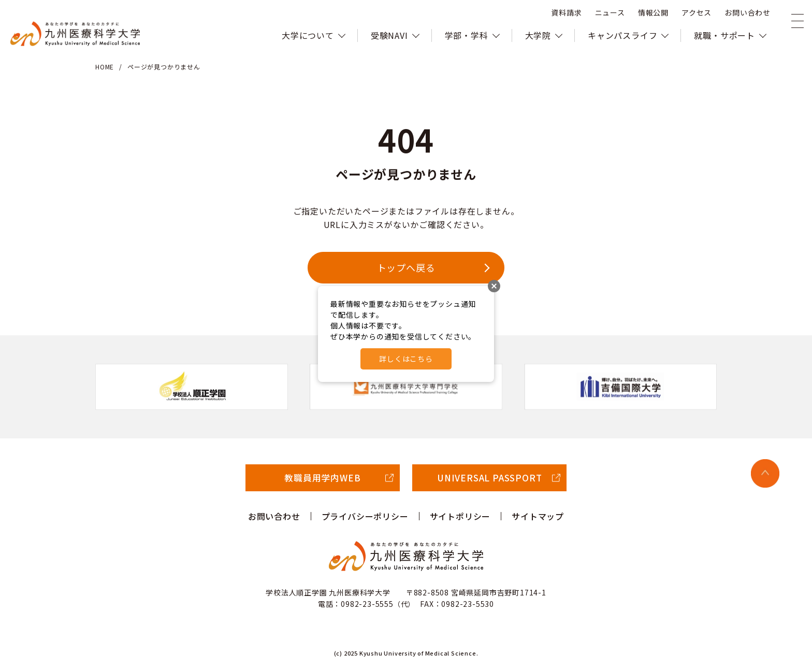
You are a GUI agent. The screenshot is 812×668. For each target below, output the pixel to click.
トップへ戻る (406, 267)
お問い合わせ (748, 13)
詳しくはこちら (406, 359)
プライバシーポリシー (365, 516)
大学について (308, 35)
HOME (105, 67)
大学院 (538, 35)
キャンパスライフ (622, 35)
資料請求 (566, 13)
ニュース (610, 13)
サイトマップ (538, 516)
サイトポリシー (460, 516)
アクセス (697, 13)
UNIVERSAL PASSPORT (489, 478)
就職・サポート (724, 35)
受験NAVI (389, 35)
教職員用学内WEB (322, 478)
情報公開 (653, 13)
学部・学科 (467, 35)
